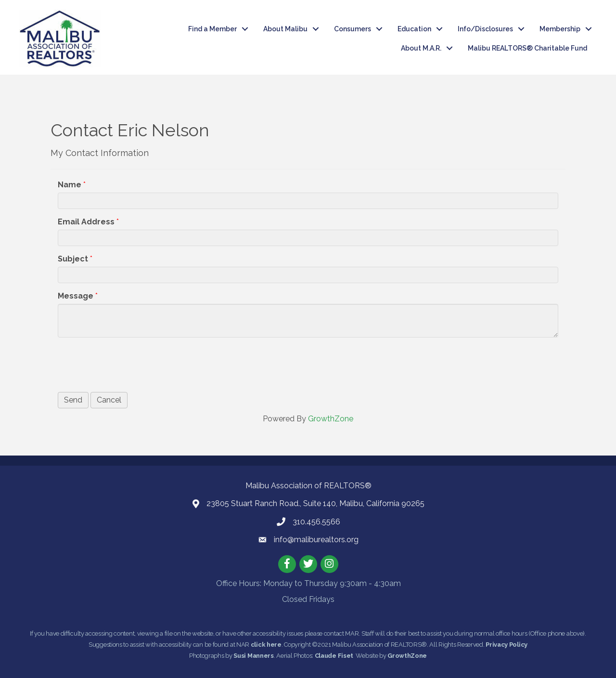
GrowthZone (331, 419)
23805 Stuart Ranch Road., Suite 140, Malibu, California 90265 (315, 503)
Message (76, 296)
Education (414, 29)
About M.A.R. (421, 48)
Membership (560, 29)
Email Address (86, 222)
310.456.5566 (316, 522)
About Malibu (285, 29)
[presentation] (131, 364)
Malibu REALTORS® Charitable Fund (527, 48)
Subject (73, 259)
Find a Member (212, 29)
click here (266, 645)
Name (70, 185)
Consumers (353, 29)
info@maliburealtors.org (316, 540)
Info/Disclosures (485, 29)
